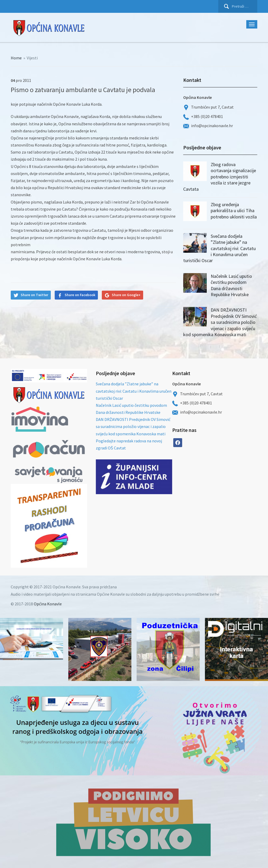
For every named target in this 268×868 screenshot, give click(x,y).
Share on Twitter (34, 295)
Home (16, 58)
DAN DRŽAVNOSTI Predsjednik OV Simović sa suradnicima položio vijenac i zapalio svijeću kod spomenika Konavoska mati (220, 322)
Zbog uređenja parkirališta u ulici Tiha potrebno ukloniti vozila (234, 211)
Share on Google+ (126, 295)
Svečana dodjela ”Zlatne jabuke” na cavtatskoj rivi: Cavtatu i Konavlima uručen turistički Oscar (219, 248)
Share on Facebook (80, 295)
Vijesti (32, 58)
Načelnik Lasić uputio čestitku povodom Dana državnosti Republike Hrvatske (231, 285)
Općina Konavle (48, 604)
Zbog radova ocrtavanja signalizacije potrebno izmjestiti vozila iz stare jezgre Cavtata (220, 177)
